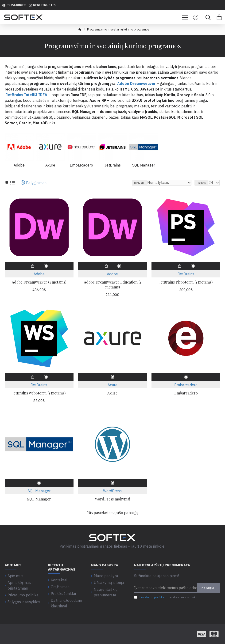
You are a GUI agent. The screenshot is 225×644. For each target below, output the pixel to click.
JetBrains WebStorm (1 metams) (39, 393)
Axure (112, 385)
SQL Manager (39, 491)
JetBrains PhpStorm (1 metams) (186, 282)
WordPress (112, 491)
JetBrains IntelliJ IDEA (26, 95)
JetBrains (186, 274)
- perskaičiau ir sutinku (166, 597)
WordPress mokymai (112, 499)
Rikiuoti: (139, 183)
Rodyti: (201, 183)
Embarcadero (186, 385)
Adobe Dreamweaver (136, 83)
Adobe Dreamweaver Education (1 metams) (112, 285)
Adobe (39, 274)
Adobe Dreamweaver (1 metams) (39, 282)
